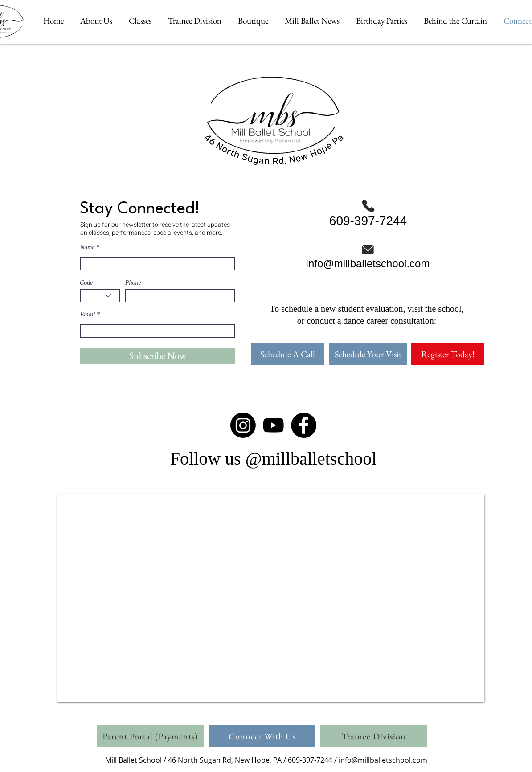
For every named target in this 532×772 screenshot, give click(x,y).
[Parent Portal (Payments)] (150, 736)
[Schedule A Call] (288, 354)
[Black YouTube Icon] (273, 425)
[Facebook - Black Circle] (304, 425)
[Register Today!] (448, 354)
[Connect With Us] (262, 736)
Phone (133, 283)
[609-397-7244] (368, 213)
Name (88, 248)
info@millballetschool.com (383, 760)
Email (88, 315)
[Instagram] (243, 425)
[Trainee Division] (374, 736)
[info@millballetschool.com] (368, 256)
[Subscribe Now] (158, 356)
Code (86, 283)
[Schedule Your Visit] (368, 354)
